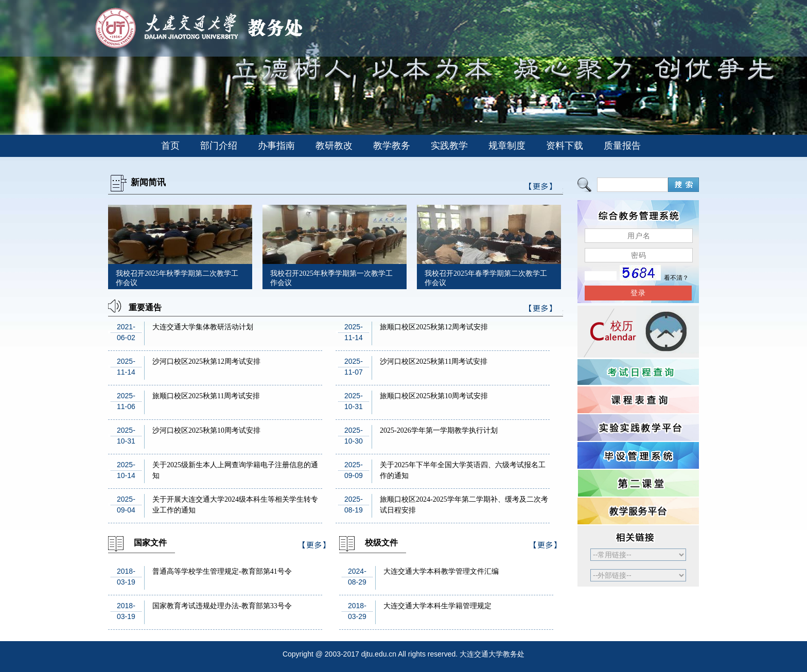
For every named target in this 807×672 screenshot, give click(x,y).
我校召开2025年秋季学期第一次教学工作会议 (331, 278)
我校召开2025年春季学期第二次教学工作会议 (486, 278)
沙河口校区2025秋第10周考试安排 (206, 430)
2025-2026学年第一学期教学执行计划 (439, 430)
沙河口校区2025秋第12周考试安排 (206, 361)
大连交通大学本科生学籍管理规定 (437, 606)
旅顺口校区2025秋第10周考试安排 (434, 396)
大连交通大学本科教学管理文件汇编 (441, 571)
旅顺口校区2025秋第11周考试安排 (206, 396)
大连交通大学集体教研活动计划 (203, 327)
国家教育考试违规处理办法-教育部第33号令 (222, 606)
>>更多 (541, 310)
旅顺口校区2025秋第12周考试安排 (434, 327)
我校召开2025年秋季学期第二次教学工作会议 (177, 278)
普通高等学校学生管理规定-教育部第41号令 (222, 571)
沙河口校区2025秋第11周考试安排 (434, 361)
